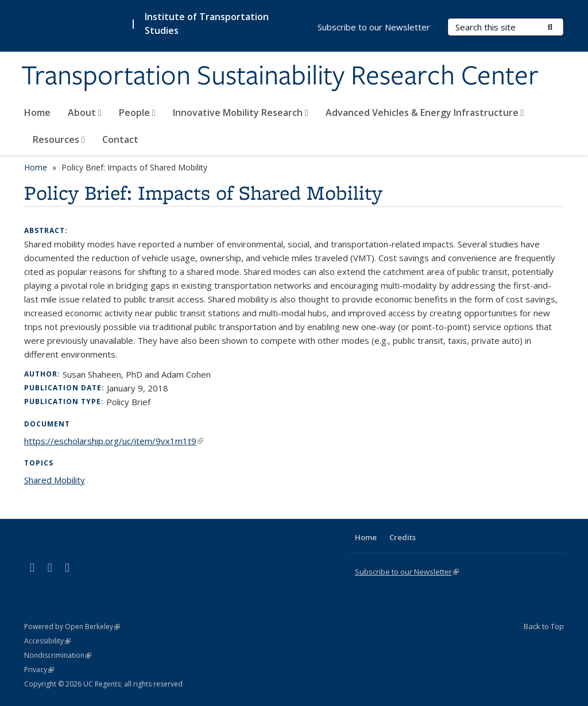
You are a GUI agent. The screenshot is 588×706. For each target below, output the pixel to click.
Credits (403, 537)
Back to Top (544, 626)
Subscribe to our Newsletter (374, 27)
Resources (59, 139)
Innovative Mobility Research (241, 113)
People (137, 113)
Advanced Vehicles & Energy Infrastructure (425, 113)
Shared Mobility (55, 480)
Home (37, 113)
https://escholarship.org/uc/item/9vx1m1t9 (114, 441)
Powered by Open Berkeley (72, 627)
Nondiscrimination (58, 655)
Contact (120, 139)
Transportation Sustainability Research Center (280, 76)
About (85, 113)
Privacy (39, 670)
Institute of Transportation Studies (207, 24)
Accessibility (47, 641)
